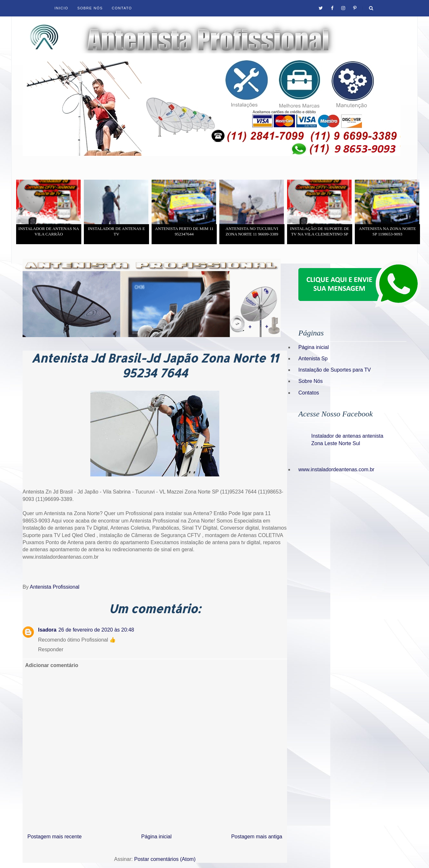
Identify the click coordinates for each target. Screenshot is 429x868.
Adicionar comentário (52, 665)
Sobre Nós (90, 8)
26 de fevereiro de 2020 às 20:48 (96, 630)
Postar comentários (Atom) (165, 859)
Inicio (61, 8)
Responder (51, 649)
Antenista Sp (313, 359)
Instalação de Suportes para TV (335, 370)
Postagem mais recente (55, 837)
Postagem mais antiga (257, 837)
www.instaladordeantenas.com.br (336, 469)
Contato (122, 8)
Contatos (309, 393)
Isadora (47, 630)
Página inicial (156, 837)
